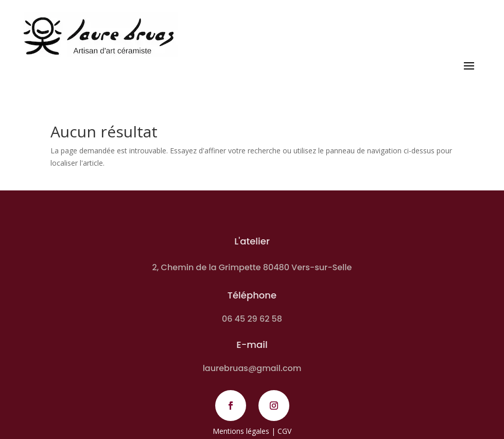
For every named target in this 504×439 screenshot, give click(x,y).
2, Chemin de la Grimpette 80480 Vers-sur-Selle (252, 267)
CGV (284, 431)
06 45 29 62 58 (252, 319)
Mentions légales (241, 431)
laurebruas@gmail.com (252, 368)
